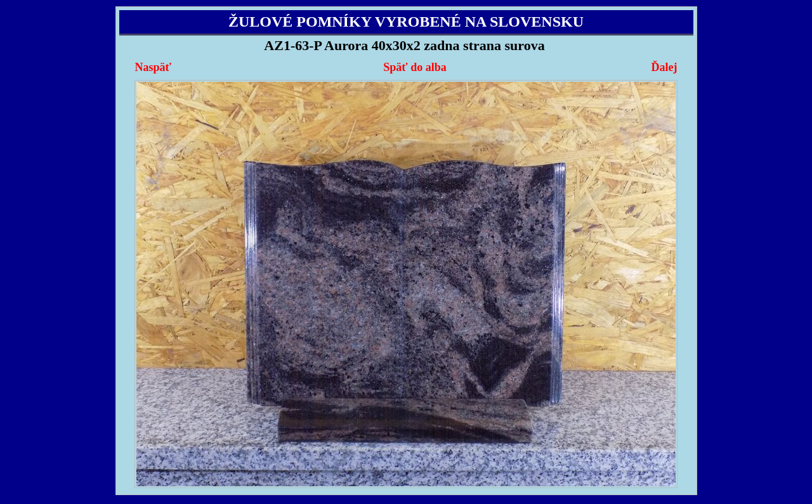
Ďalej (664, 67)
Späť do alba (415, 67)
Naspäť (153, 67)
